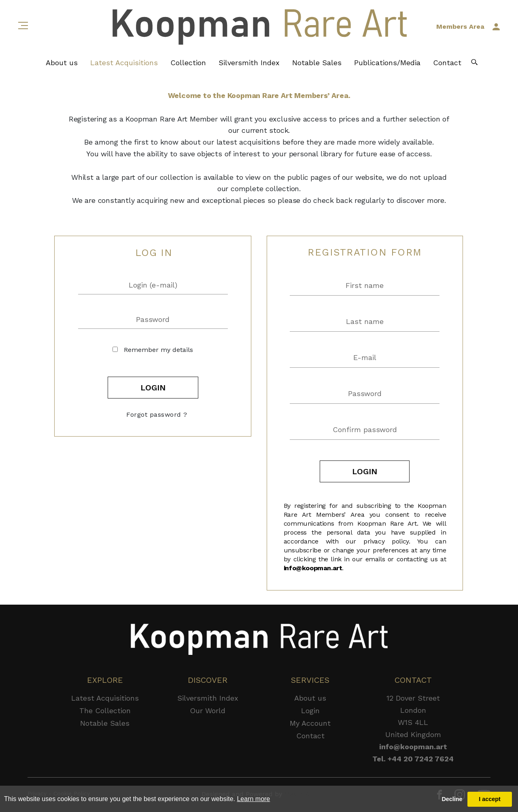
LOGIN (153, 388)
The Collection (105, 711)
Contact (447, 63)
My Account (310, 723)
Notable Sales (317, 63)
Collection (188, 63)
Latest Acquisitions (124, 63)
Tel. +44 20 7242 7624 (413, 759)
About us (62, 63)
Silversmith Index (249, 63)
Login (310, 711)
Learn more (253, 799)
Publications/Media (387, 63)
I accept (490, 799)
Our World (208, 711)
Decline (452, 799)
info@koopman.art (313, 568)
